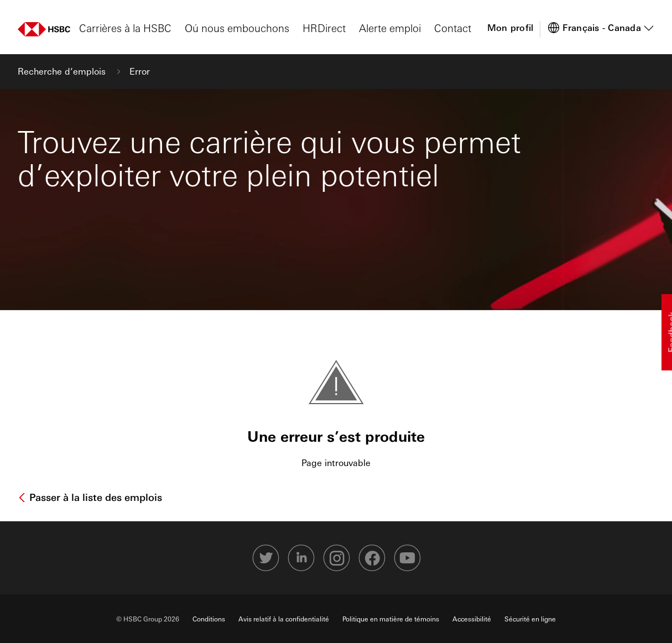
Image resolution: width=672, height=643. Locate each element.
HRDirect (324, 28)
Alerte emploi (390, 28)
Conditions (209, 619)
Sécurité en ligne (530, 619)
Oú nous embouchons (237, 28)
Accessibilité (472, 619)
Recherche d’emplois (63, 71)
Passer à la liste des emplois (94, 497)
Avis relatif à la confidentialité (284, 619)
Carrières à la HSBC (125, 28)
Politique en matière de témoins (391, 619)
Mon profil (510, 27)
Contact (453, 28)
